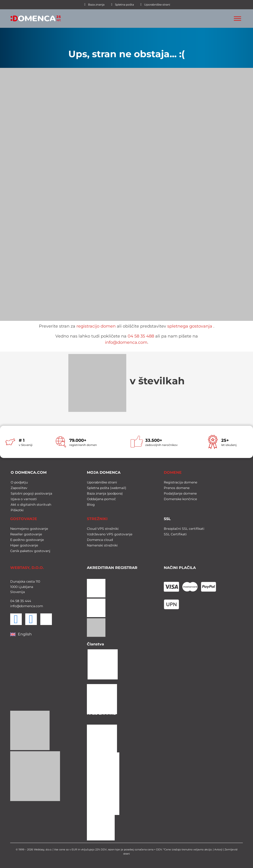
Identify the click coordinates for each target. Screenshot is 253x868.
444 (27, 600)
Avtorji (218, 849)
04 (12, 600)
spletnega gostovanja (190, 326)
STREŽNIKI (97, 518)
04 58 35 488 (141, 336)
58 (17, 600)
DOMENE (173, 472)
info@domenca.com (126, 342)
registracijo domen (96, 326)
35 (22, 600)
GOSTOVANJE (24, 518)
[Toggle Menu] (237, 18)
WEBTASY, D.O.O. (27, 567)
